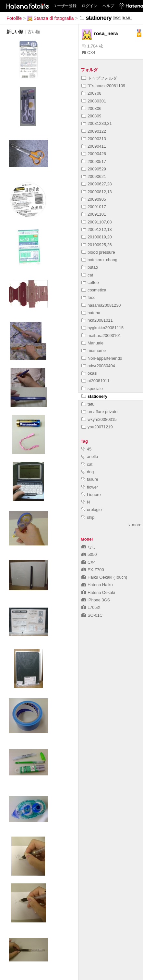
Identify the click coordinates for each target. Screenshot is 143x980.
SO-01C (92, 615)
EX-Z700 (93, 570)
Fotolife (14, 18)
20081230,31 (97, 123)
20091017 (94, 207)
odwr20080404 (98, 366)
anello (90, 456)
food (89, 297)
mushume (94, 350)
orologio (92, 510)
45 (86, 449)
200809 (91, 116)
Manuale (92, 343)
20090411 (94, 146)
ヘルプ (108, 6)
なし (89, 547)
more (135, 525)
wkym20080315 (99, 419)
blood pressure (98, 252)
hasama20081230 (101, 305)
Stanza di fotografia (51, 18)
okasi (89, 373)
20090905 (94, 199)
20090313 (94, 139)
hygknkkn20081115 (102, 328)
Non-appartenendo (102, 358)
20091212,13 (97, 229)
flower (90, 487)
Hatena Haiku (97, 585)
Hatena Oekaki (98, 592)
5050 (89, 554)
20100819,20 (97, 237)
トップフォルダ (99, 78)
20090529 (94, 169)
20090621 (94, 176)
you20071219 (97, 427)
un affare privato (99, 412)
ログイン (89, 6)
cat (87, 275)
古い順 (34, 32)
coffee (90, 282)
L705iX (91, 607)
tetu (88, 404)
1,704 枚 (92, 46)
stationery (94, 396)
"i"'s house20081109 (103, 86)
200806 (91, 108)
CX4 (89, 53)
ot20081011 (95, 381)
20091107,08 (97, 222)
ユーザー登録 (65, 6)
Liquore (91, 495)
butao (90, 267)
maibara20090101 (101, 336)
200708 (91, 93)
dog (88, 472)
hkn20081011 (97, 320)
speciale (92, 389)
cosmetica (94, 290)
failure (90, 479)
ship (88, 517)
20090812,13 (97, 192)
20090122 (94, 131)
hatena (91, 313)
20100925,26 (97, 245)
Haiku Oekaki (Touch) (104, 577)
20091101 (94, 214)
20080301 (94, 101)
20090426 (94, 154)
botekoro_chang (99, 260)
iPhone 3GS (96, 600)
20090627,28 (97, 184)
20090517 (94, 161)
